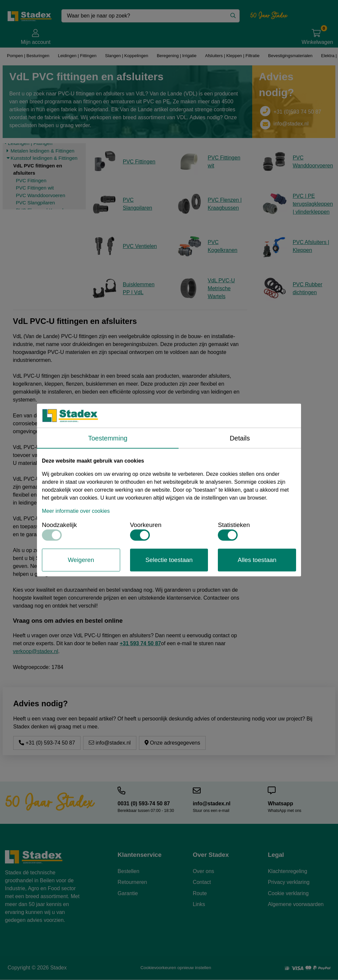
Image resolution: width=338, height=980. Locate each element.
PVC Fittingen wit (35, 188)
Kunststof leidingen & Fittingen (44, 158)
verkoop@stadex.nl (35, 651)
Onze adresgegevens (172, 743)
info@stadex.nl (291, 124)
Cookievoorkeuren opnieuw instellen (176, 968)
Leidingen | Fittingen (77, 56)
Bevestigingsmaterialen (290, 56)
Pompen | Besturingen (28, 56)
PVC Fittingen (31, 180)
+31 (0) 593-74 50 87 (47, 743)
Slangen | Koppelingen (126, 56)
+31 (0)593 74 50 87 (298, 112)
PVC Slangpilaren (35, 203)
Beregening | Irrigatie (176, 56)
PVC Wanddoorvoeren (41, 195)
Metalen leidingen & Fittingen (42, 151)
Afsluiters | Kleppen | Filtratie (231, 56)
